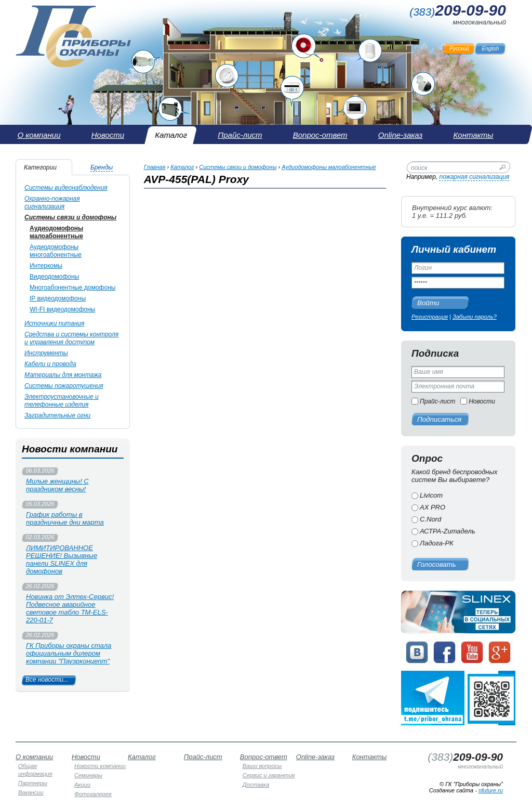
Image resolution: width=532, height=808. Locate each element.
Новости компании (100, 766)
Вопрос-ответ (264, 757)
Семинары (88, 775)
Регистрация (430, 317)
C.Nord (430, 519)
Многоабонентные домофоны (72, 288)
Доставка (256, 785)
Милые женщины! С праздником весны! (57, 485)
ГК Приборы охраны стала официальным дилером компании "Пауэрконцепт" (69, 653)
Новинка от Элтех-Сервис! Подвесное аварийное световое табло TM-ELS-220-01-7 (70, 608)
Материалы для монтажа (63, 375)
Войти (428, 303)
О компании (34, 757)
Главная (155, 167)
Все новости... (47, 680)
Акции (82, 785)
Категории (40, 167)
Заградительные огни (57, 415)
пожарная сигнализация (474, 177)
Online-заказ (315, 757)
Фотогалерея (93, 794)
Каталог (182, 167)
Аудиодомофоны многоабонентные (56, 251)
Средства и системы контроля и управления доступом (71, 338)
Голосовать (437, 564)
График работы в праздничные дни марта (65, 518)
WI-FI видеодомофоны (62, 309)
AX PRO (433, 507)
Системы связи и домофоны (70, 217)
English (491, 49)
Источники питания (54, 323)
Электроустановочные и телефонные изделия (62, 401)
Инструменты (46, 353)
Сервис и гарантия (269, 775)
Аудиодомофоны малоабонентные (56, 232)
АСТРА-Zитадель (448, 531)
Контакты (370, 757)
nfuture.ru (491, 790)
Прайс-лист (437, 401)
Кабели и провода (50, 364)
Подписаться (439, 419)
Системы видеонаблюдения (66, 188)
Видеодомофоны (54, 277)
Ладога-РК (437, 543)
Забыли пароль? (475, 317)
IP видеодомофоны (58, 298)
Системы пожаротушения (64, 386)
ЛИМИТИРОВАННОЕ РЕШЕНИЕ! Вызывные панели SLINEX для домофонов (62, 559)
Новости (482, 401)
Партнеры (33, 783)
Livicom (431, 495)
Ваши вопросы (262, 766)
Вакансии (31, 792)
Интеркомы (46, 266)
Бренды (102, 167)
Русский (459, 49)
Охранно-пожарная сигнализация (52, 203)
